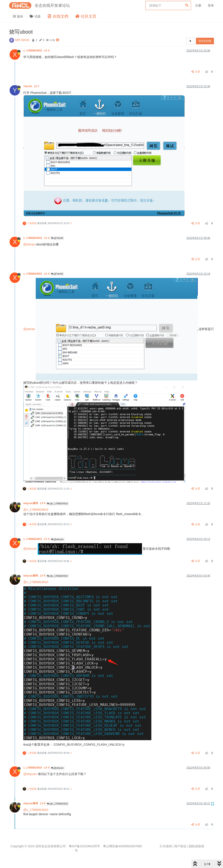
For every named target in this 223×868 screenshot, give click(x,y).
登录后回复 (205, 41)
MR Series (22, 40)
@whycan (57, 539)
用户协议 (180, 846)
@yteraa (29, 244)
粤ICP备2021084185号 (84, 846)
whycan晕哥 (35, 503)
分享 (196, 72)
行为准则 (166, 846)
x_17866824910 (37, 51)
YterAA (32, 86)
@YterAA (57, 238)
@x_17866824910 (57, 504)
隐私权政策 (197, 846)
